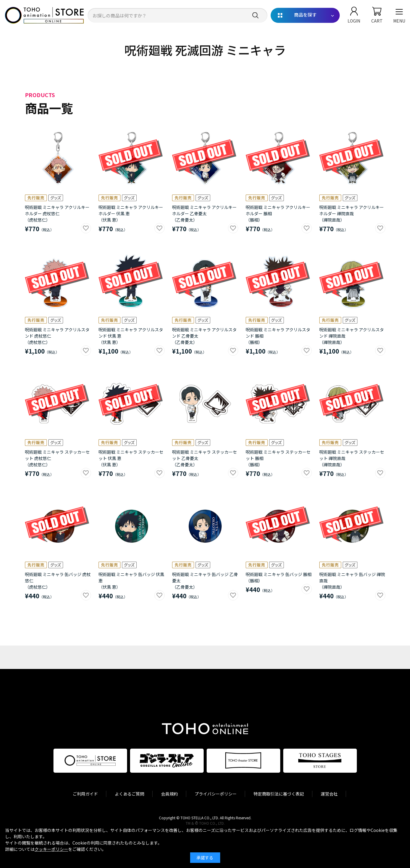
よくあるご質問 (129, 794)
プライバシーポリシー (216, 794)
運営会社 (329, 794)
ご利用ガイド (85, 794)
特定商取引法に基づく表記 (279, 794)
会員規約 (169, 794)
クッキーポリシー (51, 849)
